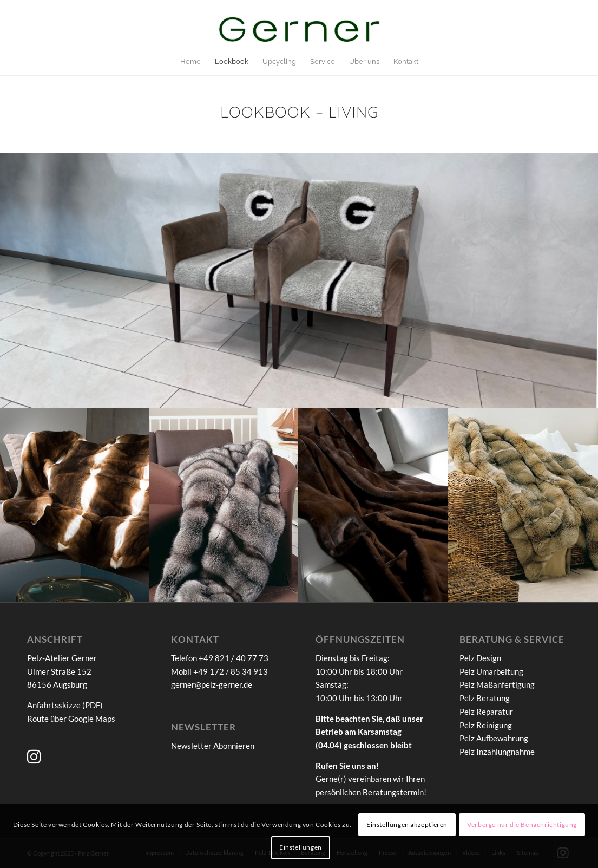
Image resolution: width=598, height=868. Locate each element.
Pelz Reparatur (486, 712)
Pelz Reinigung (486, 725)
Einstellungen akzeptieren (407, 824)
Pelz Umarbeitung (491, 671)
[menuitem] (190, 62)
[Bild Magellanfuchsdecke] (523, 505)
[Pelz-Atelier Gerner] (299, 32)
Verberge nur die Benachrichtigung (522, 824)
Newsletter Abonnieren (213, 746)
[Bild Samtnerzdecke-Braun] (373, 505)
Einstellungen (301, 847)
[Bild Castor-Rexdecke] (75, 505)
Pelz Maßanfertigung (497, 684)
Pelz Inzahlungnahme (497, 752)
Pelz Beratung (485, 698)
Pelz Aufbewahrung (494, 738)
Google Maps (92, 719)
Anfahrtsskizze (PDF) (65, 705)
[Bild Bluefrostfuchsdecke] (224, 505)
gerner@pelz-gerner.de (212, 684)
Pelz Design (480, 658)
